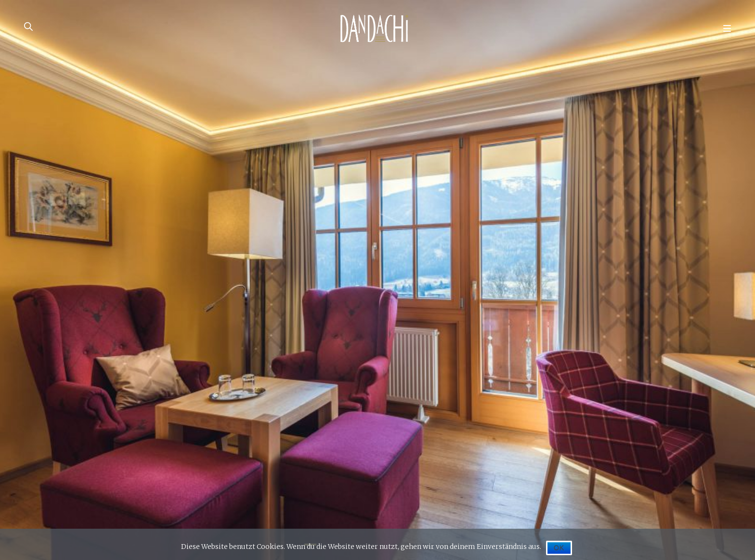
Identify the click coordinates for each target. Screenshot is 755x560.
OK (559, 548)
